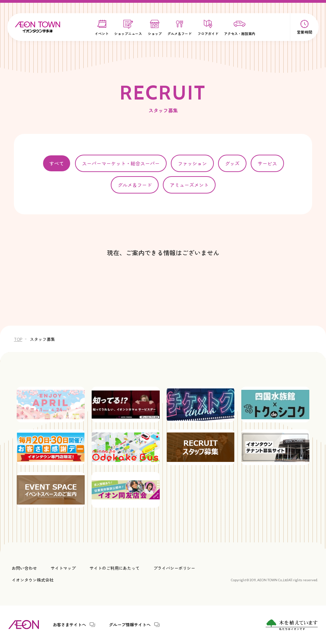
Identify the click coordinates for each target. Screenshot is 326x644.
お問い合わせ (24, 568)
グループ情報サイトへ (130, 625)
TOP (18, 339)
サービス (267, 163)
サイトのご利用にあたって (115, 568)
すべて (57, 163)
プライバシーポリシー (174, 568)
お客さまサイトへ (69, 625)
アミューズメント (189, 185)
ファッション (192, 163)
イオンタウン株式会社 (33, 580)
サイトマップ (63, 568)
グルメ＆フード (135, 185)
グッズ (232, 163)
